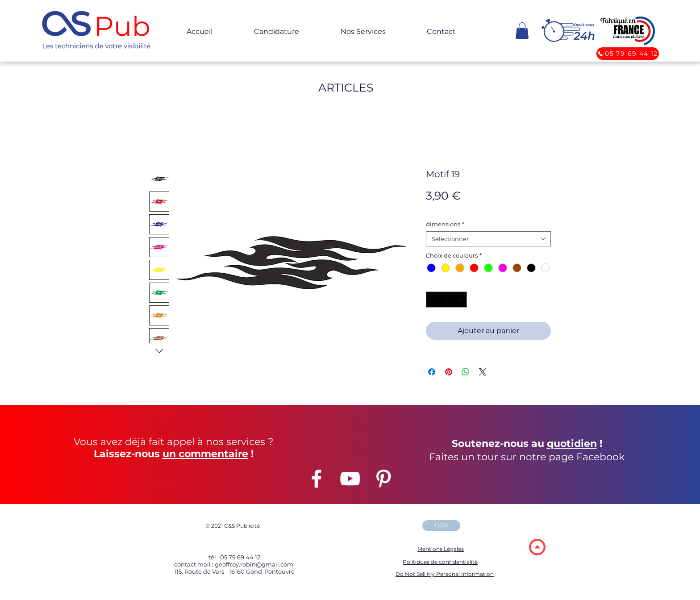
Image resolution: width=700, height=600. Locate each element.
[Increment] (461, 300)
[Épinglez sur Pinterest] (449, 372)
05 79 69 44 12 (240, 557)
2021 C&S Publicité (233, 526)
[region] (537, 547)
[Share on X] (483, 372)
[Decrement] (433, 300)
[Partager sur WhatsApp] (466, 372)
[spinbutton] (447, 300)
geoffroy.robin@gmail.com (253, 564)
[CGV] (441, 526)
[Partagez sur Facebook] (432, 372)
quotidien (572, 444)
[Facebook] (317, 479)
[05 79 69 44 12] (628, 54)
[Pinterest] (383, 479)
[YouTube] (350, 479)
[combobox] (488, 239)
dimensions (445, 224)
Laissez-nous (127, 454)
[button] (98, 32)
